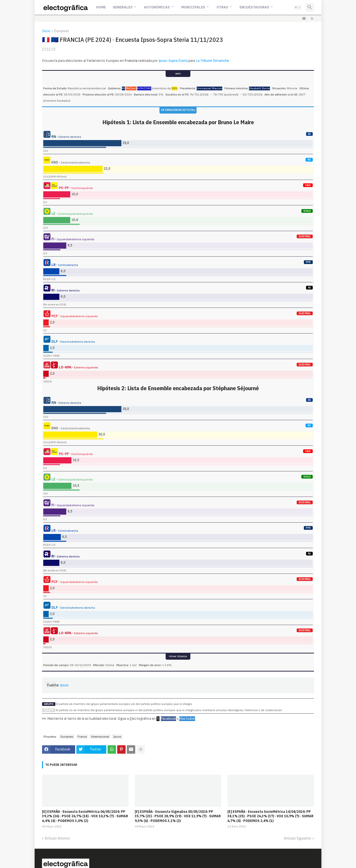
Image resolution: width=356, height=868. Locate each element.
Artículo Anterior (57, 838)
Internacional (100, 736)
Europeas (62, 31)
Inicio (46, 31)
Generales (123, 7)
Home (101, 7)
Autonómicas (157, 7)
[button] (298, 7)
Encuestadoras (254, 7)
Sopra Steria (178, 61)
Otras (222, 7)
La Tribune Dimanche (212, 61)
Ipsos (163, 61)
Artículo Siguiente (298, 838)
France (82, 736)
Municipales (193, 7)
